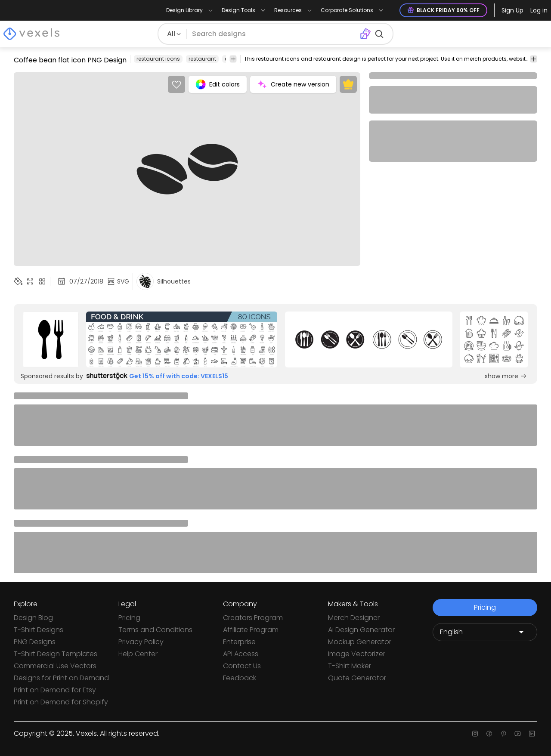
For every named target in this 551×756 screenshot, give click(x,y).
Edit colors (218, 84)
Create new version (293, 84)
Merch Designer (354, 618)
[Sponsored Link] (51, 339)
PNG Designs (35, 642)
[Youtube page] (518, 734)
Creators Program (253, 618)
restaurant (202, 59)
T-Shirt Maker (350, 666)
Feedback (240, 678)
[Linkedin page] (532, 734)
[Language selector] (485, 632)
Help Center (138, 654)
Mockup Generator (360, 642)
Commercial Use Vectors (55, 666)
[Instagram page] (475, 734)
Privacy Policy (141, 642)
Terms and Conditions (155, 630)
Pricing (129, 618)
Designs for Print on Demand (61, 678)
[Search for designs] (273, 34)
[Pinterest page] (503, 734)
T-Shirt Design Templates (56, 654)
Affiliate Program (251, 630)
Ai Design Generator (361, 630)
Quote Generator (357, 678)
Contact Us (242, 666)
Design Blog (33, 618)
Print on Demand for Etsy (55, 690)
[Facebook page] (489, 734)
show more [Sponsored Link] (506, 376)
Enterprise (239, 642)
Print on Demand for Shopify (61, 702)
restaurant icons (158, 59)
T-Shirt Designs (39, 630)
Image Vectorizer (357, 654)
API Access (241, 654)
